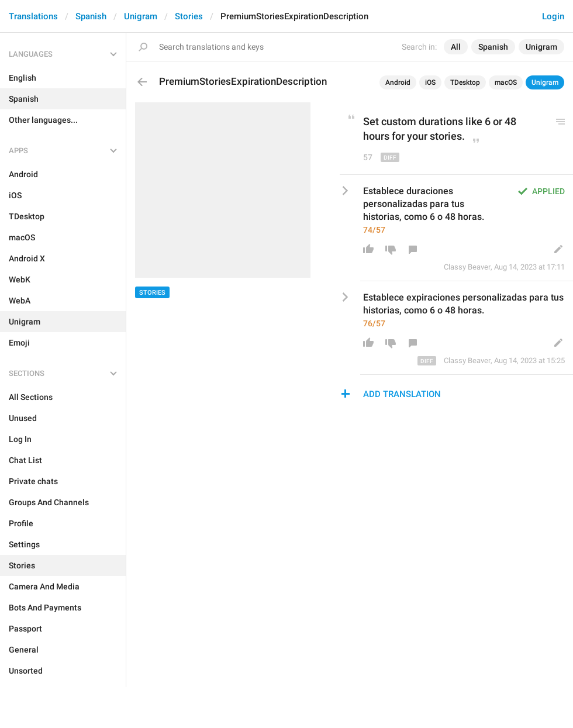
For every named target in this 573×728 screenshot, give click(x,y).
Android (398, 82)
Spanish (91, 16)
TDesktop (465, 82)
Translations (33, 16)
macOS (506, 82)
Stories (189, 16)
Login (553, 16)
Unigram (141, 16)
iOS (430, 82)
